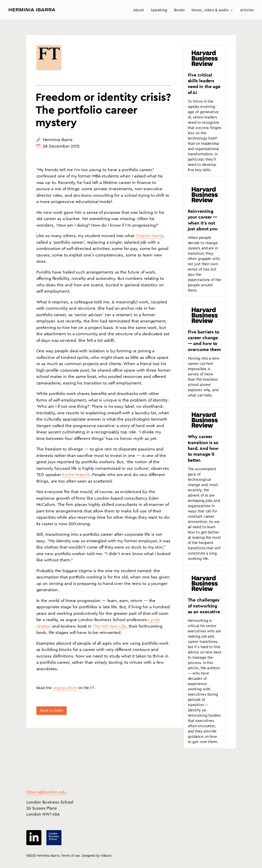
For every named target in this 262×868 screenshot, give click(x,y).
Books (179, 10)
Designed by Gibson (97, 856)
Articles (247, 10)
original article (65, 688)
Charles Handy (150, 236)
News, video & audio (210, 10)
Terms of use (70, 856)
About (139, 10)
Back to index (52, 711)
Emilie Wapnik (76, 475)
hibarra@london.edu (46, 792)
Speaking (159, 10)
